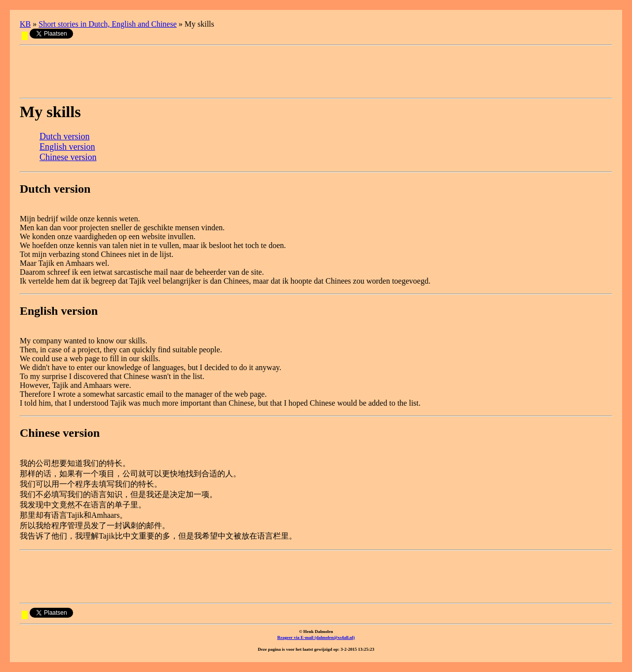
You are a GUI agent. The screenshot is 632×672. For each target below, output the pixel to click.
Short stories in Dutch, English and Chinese (108, 24)
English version (67, 147)
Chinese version (68, 157)
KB (25, 24)
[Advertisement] (199, 72)
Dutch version (64, 136)
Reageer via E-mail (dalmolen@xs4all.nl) (316, 637)
